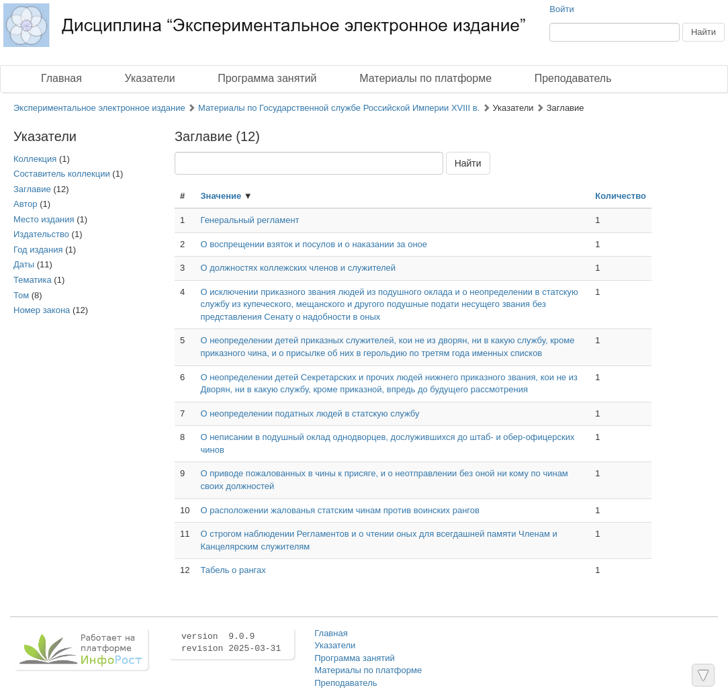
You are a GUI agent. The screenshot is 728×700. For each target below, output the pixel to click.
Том (21, 295)
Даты (24, 264)
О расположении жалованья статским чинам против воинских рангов (339, 510)
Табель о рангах (233, 570)
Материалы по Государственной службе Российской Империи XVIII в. (339, 108)
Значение (221, 196)
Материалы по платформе (425, 78)
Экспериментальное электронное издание (99, 108)
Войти (561, 9)
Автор (26, 204)
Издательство (41, 234)
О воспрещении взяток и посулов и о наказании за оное (314, 244)
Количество (621, 196)
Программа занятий (267, 78)
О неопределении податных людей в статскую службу (310, 413)
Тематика (33, 280)
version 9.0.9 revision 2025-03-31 (231, 643)
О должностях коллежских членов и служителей (298, 268)
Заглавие (32, 189)
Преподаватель (573, 78)
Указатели (150, 78)
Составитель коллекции (62, 174)
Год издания (38, 250)
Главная (61, 78)
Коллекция (35, 159)
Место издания (44, 219)
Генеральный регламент (249, 220)
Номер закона (42, 310)
